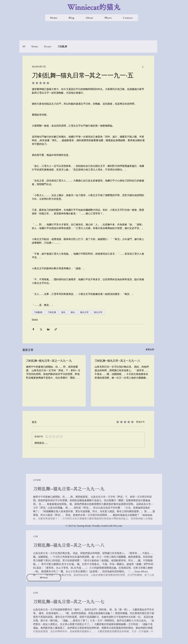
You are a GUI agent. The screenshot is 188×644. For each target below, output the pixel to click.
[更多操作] (143, 67)
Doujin (48, 46)
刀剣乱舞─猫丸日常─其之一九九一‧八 (117, 361)
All (24, 46)
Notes (35, 46)
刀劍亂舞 (62, 46)
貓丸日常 (84, 312)
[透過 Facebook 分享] (33, 329)
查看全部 (150, 350)
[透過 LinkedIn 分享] (48, 329)
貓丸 (73, 312)
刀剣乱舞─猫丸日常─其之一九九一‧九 (49, 361)
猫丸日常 (98, 312)
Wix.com (118, 526)
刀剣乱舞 (52, 312)
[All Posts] (44, 578)
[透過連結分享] (56, 329)
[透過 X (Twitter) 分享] (41, 329)
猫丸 (63, 312)
